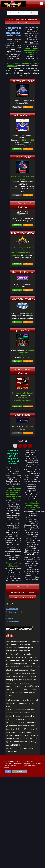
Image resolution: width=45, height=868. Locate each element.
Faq (8, 615)
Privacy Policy (20, 771)
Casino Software (13, 622)
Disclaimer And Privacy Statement (22, 598)
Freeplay (10, 618)
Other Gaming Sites (17, 592)
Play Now (17, 149)
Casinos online (12, 609)
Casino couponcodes (15, 612)
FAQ (27, 587)
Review (28, 107)
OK (8, 771)
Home (18, 587)
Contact (31, 592)
